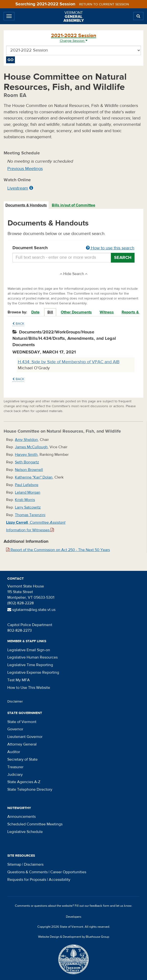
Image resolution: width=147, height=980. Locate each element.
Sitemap (14, 864)
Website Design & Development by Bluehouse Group (74, 937)
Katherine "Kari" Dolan (34, 477)
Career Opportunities (68, 872)
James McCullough (31, 447)
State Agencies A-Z (24, 782)
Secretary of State (22, 759)
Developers (74, 917)
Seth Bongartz (27, 462)
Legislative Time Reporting (30, 665)
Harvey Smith (26, 455)
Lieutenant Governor (25, 737)
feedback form (100, 906)
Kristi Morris (25, 500)
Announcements (21, 817)
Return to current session (104, 4)
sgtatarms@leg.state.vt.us (31, 610)
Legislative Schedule (25, 832)
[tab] (26, 205)
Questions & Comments (27, 872)
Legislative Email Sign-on (29, 650)
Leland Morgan (28, 492)
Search (123, 258)
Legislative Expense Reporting (33, 672)
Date (35, 312)
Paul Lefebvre (27, 485)
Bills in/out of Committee (73, 205)
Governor (15, 729)
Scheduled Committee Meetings (35, 824)
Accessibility (60, 880)
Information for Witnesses (30, 530)
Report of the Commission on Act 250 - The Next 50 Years (58, 550)
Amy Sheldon (26, 440)
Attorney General (22, 744)
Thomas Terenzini (30, 515)
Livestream (18, 188)
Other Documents (76, 312)
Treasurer (15, 767)
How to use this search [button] (110, 248)
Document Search (73, 248)
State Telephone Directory (30, 789)
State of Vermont (22, 722)
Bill (50, 312)
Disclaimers (34, 864)
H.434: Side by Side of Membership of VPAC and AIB (69, 362)
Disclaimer (15, 702)
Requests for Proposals (27, 880)
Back (18, 324)
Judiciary (15, 775)
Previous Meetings (25, 169)
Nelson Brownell (29, 470)
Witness (107, 312)
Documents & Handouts (26, 205)
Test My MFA (19, 680)
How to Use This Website (29, 688)
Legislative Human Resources (32, 657)
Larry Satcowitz (28, 507)
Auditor (14, 752)
